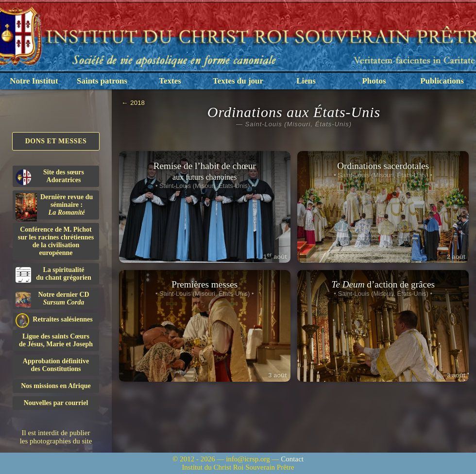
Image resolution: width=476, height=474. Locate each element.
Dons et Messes (56, 141)
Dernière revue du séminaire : (54, 206)
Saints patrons (102, 81)
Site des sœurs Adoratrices (50, 177)
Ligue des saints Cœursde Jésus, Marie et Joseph (56, 340)
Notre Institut (34, 81)
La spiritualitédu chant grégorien (53, 274)
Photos (374, 81)
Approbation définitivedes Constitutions (56, 365)
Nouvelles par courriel (56, 403)
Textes (170, 81)
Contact (292, 459)
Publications (442, 81)
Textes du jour (238, 81)
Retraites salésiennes (54, 320)
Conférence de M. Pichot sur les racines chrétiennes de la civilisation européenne (56, 241)
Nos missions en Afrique (56, 386)
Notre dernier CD (52, 299)
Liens (306, 81)
